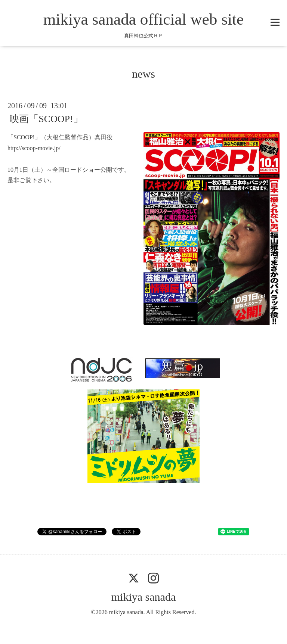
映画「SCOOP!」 (46, 119)
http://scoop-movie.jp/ (34, 148)
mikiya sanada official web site (143, 19)
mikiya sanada (143, 597)
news (143, 74)
